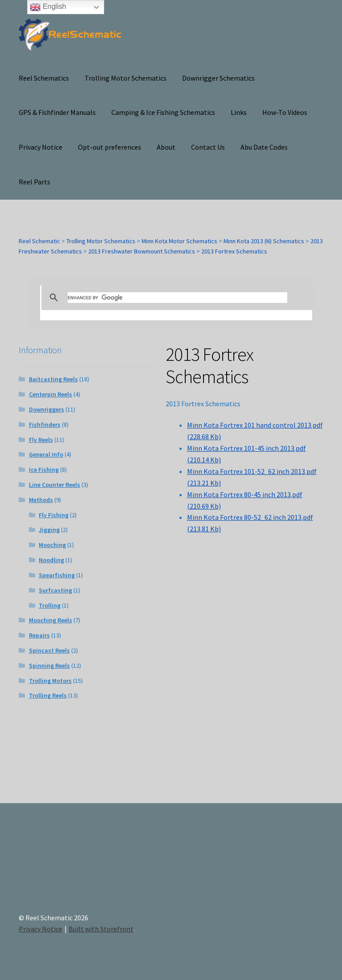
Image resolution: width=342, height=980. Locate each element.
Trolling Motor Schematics (126, 78)
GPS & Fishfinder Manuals (57, 112)
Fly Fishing (54, 515)
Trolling (50, 605)
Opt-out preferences (110, 147)
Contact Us (208, 147)
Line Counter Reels (55, 485)
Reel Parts (35, 182)
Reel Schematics (44, 78)
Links (239, 112)
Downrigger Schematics (218, 78)
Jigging (49, 530)
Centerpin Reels (51, 394)
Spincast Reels (49, 650)
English (48, 7)
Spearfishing (57, 575)
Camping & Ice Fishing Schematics (163, 112)
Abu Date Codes (264, 147)
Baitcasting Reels (53, 379)
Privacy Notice (41, 147)
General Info (46, 454)
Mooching (52, 545)
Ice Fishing (44, 470)
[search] (178, 298)
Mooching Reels (51, 620)
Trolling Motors (50, 681)
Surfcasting (55, 590)
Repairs (39, 635)
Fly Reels (41, 440)
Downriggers (47, 409)
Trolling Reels (48, 695)
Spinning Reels (49, 666)
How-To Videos (285, 112)
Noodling (51, 560)
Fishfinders (45, 425)
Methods (41, 500)
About (166, 147)
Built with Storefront (101, 929)
